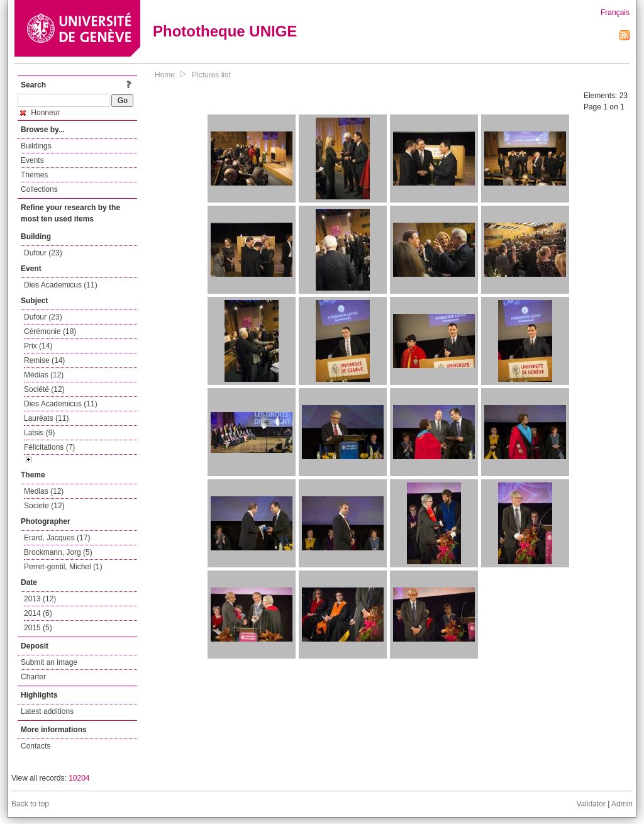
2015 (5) (38, 628)
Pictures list (211, 75)
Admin (622, 804)
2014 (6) (38, 613)
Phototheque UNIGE (225, 31)
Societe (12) (44, 506)
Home (165, 75)
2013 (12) (40, 599)
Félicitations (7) (49, 447)
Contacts (36, 746)
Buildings (36, 146)
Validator (591, 804)
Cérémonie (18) (50, 331)
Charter (33, 677)
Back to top (30, 804)
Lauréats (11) (46, 418)
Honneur (40, 113)
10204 (79, 778)
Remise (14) (44, 360)
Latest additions (47, 711)
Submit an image (49, 662)
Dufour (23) (43, 253)
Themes (34, 175)
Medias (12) (44, 491)
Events (32, 160)
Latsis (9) (39, 433)
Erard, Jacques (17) (57, 538)
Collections (39, 189)
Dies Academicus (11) (61, 285)
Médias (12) (44, 375)
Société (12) (44, 389)
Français (615, 13)
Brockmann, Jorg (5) (58, 552)
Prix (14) (38, 346)
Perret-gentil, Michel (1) (63, 567)
